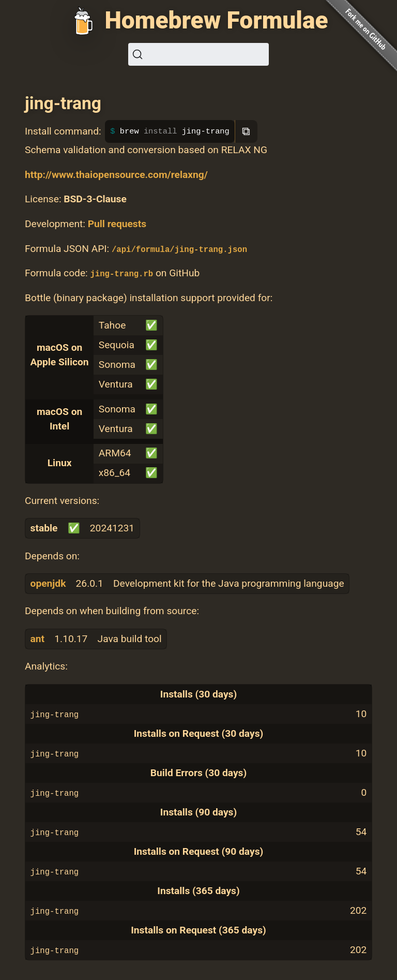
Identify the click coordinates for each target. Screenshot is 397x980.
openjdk (48, 583)
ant (38, 639)
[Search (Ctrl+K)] (198, 54)
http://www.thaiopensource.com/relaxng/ (116, 175)
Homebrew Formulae (216, 20)
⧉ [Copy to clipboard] (246, 131)
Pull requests (117, 224)
